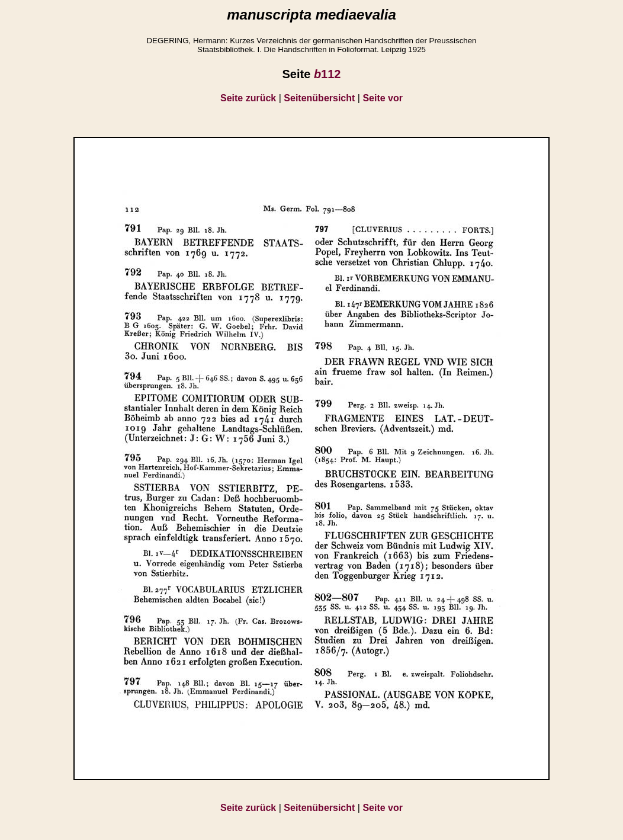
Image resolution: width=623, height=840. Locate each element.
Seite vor (383, 98)
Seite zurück (248, 98)
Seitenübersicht (319, 98)
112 (327, 74)
